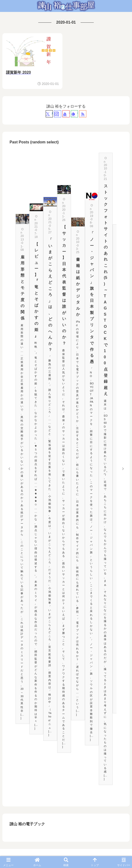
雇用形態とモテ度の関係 (22, 288)
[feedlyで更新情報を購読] (74, 114)
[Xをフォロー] (49, 114)
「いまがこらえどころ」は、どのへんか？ (50, 295)
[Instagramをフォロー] (58, 114)
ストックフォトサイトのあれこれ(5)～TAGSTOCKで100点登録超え (106, 290)
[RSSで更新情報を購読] (83, 114)
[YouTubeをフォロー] (66, 114)
